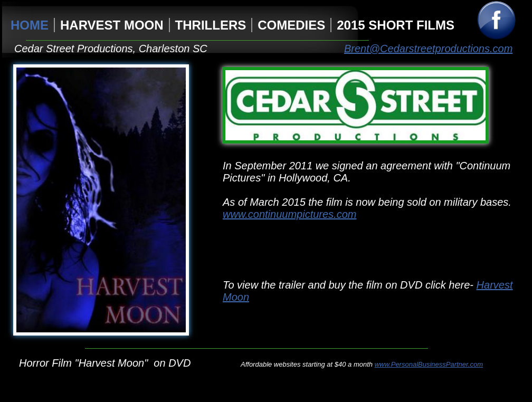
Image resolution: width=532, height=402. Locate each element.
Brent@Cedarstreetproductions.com (428, 49)
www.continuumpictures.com (289, 214)
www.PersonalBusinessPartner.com (429, 364)
